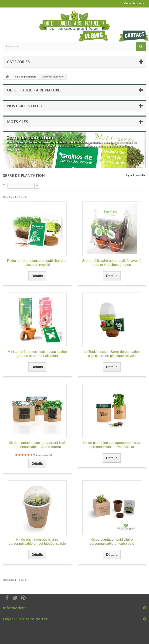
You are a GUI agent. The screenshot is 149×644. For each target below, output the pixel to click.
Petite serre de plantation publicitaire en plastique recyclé (37, 263)
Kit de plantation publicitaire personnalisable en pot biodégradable (37, 542)
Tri (5, 185)
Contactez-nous (134, 3)
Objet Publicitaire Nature (34, 90)
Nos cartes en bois (26, 106)
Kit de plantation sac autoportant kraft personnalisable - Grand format (37, 445)
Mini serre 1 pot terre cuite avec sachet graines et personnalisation (37, 354)
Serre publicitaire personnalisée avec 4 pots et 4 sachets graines (112, 263)
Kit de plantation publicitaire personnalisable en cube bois (112, 542)
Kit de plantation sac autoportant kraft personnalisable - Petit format (112, 445)
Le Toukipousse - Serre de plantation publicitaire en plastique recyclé (112, 354)
